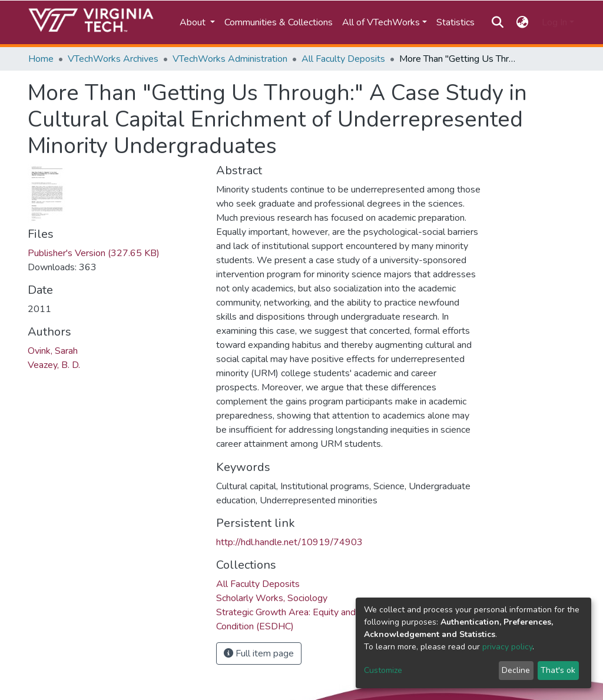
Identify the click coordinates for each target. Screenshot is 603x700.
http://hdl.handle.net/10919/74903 (289, 542)
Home (41, 59)
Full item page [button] (259, 653)
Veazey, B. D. (54, 365)
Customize (383, 670)
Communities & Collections (279, 22)
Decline (516, 670)
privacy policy (507, 647)
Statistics (455, 22)
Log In (554, 22)
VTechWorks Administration (230, 59)
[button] (523, 22)
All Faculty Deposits (343, 59)
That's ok (558, 670)
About (194, 22)
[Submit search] (497, 22)
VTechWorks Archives (113, 59)
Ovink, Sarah (53, 351)
